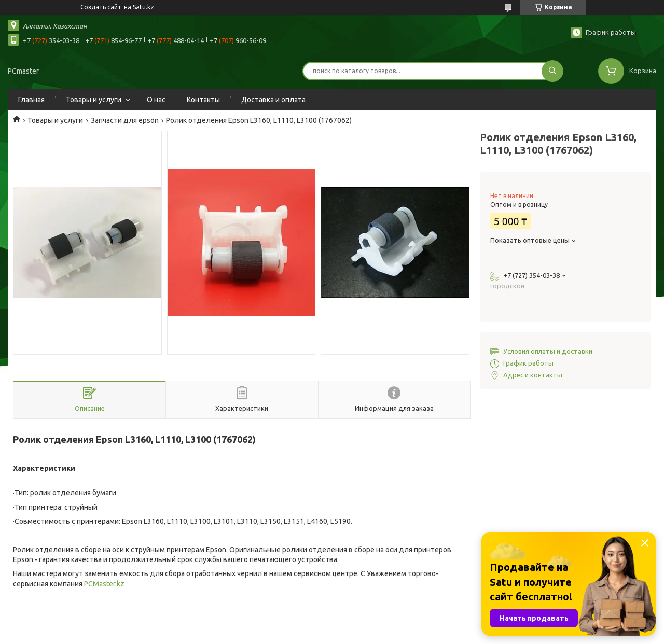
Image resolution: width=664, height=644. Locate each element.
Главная (31, 100)
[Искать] (552, 71)
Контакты (203, 100)
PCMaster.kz (104, 584)
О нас (156, 100)
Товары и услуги (94, 100)
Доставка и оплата (273, 100)
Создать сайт (101, 7)
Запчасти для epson (125, 120)
